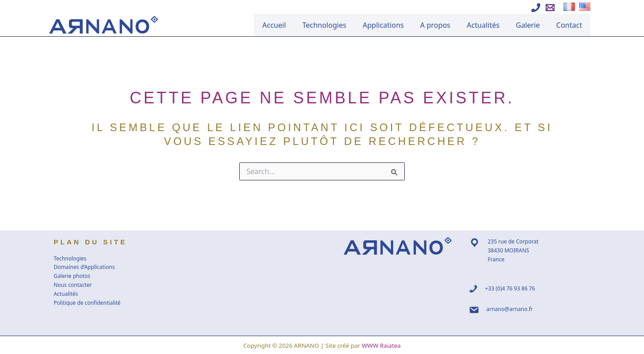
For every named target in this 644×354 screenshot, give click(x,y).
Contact (571, 25)
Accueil (294, 25)
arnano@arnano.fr (510, 309)
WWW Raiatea (381, 345)
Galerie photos (72, 276)
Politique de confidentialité (87, 303)
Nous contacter (73, 285)
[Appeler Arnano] (536, 8)
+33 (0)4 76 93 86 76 (510, 288)
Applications (397, 25)
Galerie (533, 25)
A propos (446, 25)
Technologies (341, 25)
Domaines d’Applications (85, 267)
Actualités (490, 25)
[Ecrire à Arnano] (550, 8)
